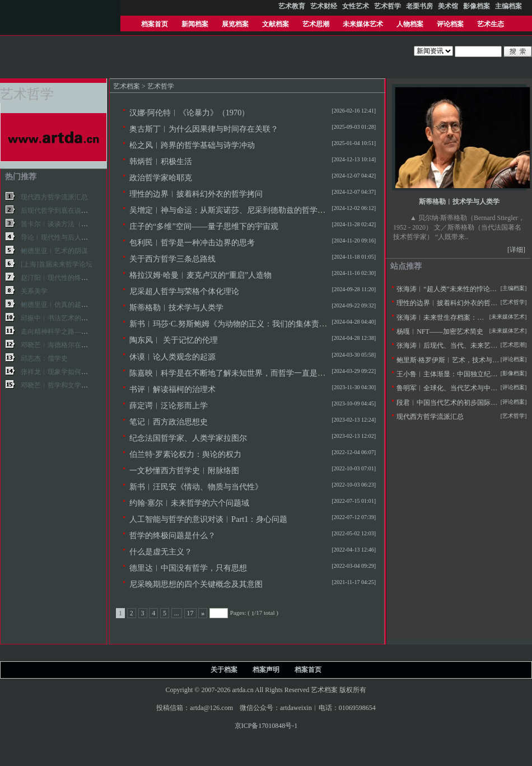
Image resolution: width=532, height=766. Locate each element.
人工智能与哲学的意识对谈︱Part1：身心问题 (208, 519)
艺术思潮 (316, 24)
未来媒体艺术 (363, 24)
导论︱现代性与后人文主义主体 (68, 237)
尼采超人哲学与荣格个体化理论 (184, 291)
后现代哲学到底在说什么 (58, 211)
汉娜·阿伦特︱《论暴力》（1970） (189, 113)
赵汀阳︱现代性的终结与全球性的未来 (78, 278)
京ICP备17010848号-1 (266, 726)
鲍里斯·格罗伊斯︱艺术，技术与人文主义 (458, 360)
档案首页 (155, 24)
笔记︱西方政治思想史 (169, 422)
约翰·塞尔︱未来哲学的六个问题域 (189, 503)
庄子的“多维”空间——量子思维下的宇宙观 (204, 226)
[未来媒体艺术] (508, 331)
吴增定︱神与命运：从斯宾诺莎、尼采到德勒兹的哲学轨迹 (231, 210)
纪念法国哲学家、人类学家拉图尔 (188, 438)
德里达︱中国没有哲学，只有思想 (188, 568)
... (177, 613)
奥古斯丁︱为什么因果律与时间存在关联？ (204, 129)
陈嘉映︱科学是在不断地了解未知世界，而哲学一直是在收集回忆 (243, 373)
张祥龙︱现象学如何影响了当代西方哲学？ (85, 372)
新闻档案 (195, 24)
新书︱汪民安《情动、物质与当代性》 (196, 487)
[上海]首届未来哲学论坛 (57, 264)
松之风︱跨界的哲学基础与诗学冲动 (192, 145)
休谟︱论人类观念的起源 (172, 357)
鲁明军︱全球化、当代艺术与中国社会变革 (460, 388)
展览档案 (235, 24)
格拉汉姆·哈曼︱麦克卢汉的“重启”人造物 (200, 275)
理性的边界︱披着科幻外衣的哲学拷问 (196, 194)
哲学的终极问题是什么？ (172, 535)
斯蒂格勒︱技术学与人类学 (176, 307)
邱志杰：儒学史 (44, 358)
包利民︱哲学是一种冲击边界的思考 (192, 242)
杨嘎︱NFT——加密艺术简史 (440, 331)
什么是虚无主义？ (161, 552)
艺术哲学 (161, 86)
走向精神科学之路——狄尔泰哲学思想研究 (85, 331)
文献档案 (276, 24)
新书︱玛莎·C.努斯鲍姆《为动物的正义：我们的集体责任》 (232, 324)
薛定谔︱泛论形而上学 (169, 405)
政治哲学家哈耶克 (161, 178)
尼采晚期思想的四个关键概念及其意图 (196, 584)
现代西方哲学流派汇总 (54, 197)
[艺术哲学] (514, 302)
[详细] (516, 250)
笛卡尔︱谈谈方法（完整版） (64, 224)
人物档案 (410, 24)
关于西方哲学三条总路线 (172, 259)
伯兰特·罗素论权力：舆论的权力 (185, 454)
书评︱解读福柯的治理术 (172, 389)
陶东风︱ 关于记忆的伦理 (174, 340)
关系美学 (34, 291)
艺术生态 (491, 24)
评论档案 (450, 24)
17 (190, 613)
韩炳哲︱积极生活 (161, 161)
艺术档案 (127, 86)
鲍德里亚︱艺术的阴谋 (54, 251)
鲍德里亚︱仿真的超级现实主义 (68, 305)
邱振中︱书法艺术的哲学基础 (64, 318)
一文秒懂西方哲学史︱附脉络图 (184, 470)
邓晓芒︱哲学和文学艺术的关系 (68, 385)
